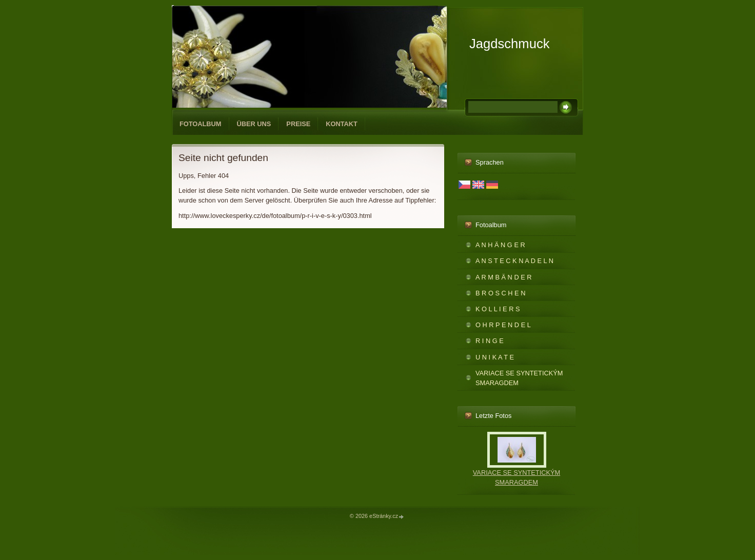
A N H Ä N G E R (500, 245)
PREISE (298, 124)
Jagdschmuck (509, 44)
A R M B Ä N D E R (504, 277)
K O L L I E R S (498, 309)
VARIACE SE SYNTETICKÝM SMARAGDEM (519, 378)
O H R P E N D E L (503, 325)
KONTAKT (342, 124)
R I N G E (490, 341)
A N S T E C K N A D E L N (514, 261)
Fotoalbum (201, 124)
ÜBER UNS (254, 124)
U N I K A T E (495, 357)
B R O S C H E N (500, 293)
